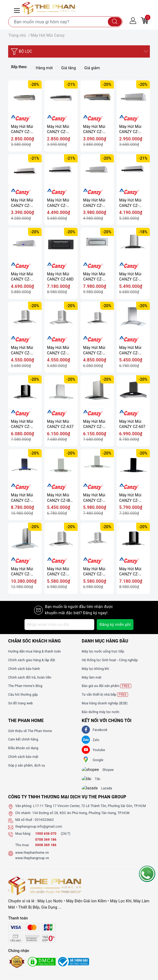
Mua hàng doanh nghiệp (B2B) (105, 703)
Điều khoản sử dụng (23, 748)
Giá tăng (66, 68)
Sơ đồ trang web (20, 703)
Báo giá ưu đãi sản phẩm (107, 686)
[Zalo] (86, 740)
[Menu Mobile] (18, 10)
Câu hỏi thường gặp (23, 695)
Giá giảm (89, 68)
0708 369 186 (46, 844)
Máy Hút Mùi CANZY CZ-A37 (60, 424)
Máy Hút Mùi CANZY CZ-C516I (130, 129)
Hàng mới (41, 68)
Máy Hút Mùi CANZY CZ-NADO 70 (130, 498)
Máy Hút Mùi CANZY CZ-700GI (58, 203)
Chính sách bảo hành (24, 669)
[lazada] (93, 792)
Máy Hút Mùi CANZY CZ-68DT (94, 277)
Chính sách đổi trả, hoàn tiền (30, 678)
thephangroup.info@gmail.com (39, 831)
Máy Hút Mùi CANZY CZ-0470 (94, 424)
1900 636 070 (46, 838)
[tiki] (90, 782)
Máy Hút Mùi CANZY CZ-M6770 (130, 572)
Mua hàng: (23, 838)
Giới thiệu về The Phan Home (30, 731)
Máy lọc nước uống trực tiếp (103, 651)
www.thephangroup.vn (32, 863)
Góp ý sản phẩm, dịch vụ (27, 765)
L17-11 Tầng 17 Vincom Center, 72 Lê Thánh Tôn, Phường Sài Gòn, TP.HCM (90, 811)
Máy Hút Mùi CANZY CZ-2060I (22, 129)
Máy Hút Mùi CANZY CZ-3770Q (58, 350)
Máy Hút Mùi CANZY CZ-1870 (22, 424)
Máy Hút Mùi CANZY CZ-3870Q (22, 350)
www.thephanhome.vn (32, 857)
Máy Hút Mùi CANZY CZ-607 (132, 424)
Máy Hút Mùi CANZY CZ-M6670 (94, 572)
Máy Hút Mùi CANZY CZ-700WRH (22, 277)
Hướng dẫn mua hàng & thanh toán (34, 651)
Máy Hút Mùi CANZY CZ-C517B (22, 203)
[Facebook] (86, 730)
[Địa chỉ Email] (59, 625)
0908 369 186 (46, 850)
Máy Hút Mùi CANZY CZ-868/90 (22, 498)
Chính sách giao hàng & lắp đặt (32, 660)
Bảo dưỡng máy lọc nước (101, 712)
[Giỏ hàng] (145, 20)
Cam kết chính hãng (23, 739)
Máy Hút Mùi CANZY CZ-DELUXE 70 (130, 350)
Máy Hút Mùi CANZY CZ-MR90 (22, 572)
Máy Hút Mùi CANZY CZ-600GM (94, 203)
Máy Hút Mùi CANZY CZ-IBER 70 (61, 498)
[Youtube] (86, 750)
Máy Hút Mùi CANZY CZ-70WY (94, 129)
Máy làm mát (92, 678)
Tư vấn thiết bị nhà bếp (105, 695)
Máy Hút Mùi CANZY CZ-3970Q (94, 350)
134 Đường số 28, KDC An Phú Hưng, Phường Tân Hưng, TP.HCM (81, 818)
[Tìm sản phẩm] (65, 22)
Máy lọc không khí (95, 669)
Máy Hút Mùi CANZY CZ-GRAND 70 (94, 498)
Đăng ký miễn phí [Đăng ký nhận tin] (115, 625)
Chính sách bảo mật (23, 757)
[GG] (86, 760)
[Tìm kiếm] (115, 22)
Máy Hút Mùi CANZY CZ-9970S (130, 277)
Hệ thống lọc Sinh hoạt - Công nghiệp (110, 660)
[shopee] (93, 771)
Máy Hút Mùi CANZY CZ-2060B (58, 129)
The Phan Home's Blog (25, 686)
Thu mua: (22, 850)
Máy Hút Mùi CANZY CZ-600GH (130, 203)
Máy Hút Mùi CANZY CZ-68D (60, 277)
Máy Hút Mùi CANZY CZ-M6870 (58, 572)
